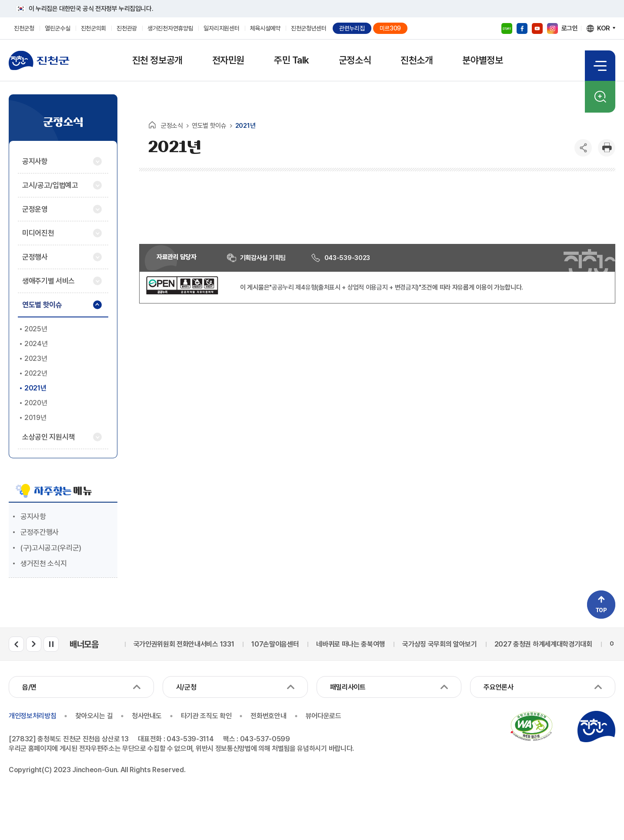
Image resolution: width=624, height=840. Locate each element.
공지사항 (33, 517)
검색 (600, 97)
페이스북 (522, 28)
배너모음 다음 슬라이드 (34, 644)
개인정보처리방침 (32, 716)
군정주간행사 (40, 532)
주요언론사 (498, 687)
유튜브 (537, 28)
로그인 (570, 28)
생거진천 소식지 (43, 563)
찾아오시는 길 (94, 716)
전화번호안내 (268, 716)
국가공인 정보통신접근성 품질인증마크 (532, 727)
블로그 (507, 28)
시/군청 (186, 687)
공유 (583, 148)
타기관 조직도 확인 (206, 716)
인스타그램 (552, 28)
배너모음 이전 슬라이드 (16, 644)
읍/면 (29, 687)
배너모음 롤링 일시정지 (51, 644)
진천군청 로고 (39, 60)
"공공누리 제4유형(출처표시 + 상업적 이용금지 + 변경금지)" (345, 287)
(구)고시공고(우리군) (51, 548)
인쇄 (607, 148)
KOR (604, 28)
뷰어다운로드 (324, 716)
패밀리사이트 (348, 687)
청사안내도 (147, 716)
